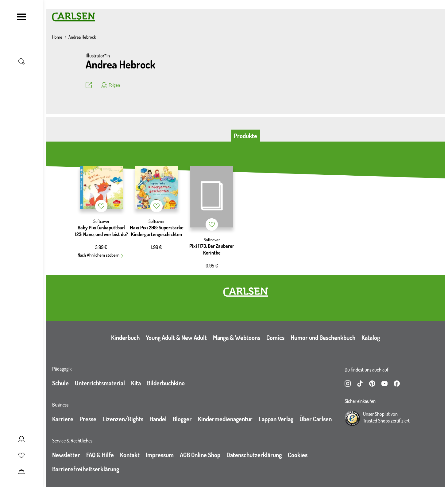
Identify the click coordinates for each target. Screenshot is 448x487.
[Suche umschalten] (21, 61)
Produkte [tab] (245, 136)
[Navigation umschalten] (21, 17)
